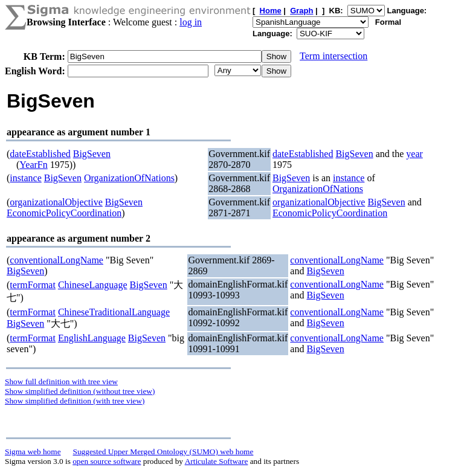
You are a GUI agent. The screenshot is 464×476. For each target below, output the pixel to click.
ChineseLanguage (93, 285)
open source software (107, 461)
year (414, 154)
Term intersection (333, 56)
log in (191, 22)
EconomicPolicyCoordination (64, 213)
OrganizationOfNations (129, 178)
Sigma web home (33, 452)
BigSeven (92, 154)
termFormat (33, 285)
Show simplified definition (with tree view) (75, 401)
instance (25, 178)
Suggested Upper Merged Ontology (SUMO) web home (163, 452)
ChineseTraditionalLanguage (114, 312)
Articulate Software (217, 461)
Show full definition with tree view (61, 381)
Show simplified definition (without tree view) (80, 391)
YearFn (33, 165)
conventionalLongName (56, 260)
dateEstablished (40, 154)
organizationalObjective (56, 202)
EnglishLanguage (92, 338)
